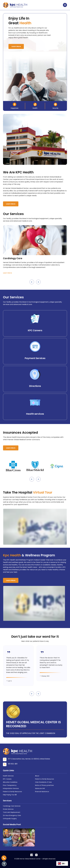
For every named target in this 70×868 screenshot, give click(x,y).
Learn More (16, 46)
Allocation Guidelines (10, 782)
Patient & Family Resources (44, 779)
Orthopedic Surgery (10, 819)
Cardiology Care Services (12, 806)
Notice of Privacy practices (44, 785)
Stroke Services (8, 809)
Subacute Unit (40, 788)
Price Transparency (10, 785)
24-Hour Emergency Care (12, 815)
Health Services (8, 776)
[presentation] (32, 282)
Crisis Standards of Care (43, 782)
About (37, 776)
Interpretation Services (11, 788)
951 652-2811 (13, 764)
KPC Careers (7, 779)
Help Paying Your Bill (10, 795)
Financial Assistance (42, 792)
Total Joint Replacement (12, 812)
